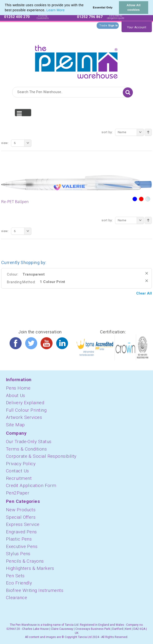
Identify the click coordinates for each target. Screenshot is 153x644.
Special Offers (21, 517)
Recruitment (19, 478)
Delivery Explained (25, 403)
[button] (66, 11)
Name (131, 132)
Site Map (15, 425)
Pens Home (18, 388)
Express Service (23, 524)
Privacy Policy (21, 464)
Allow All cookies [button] (134, 7)
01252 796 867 (90, 17)
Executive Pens (22, 546)
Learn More (56, 10)
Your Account (137, 27)
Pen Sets (15, 576)
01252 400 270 (17, 17)
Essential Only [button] (103, 7)
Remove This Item (147, 273)
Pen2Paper (18, 493)
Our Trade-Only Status (29, 442)
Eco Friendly (19, 583)
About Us (16, 395)
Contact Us (18, 471)
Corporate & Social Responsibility (41, 456)
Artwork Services (24, 417)
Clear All (144, 293)
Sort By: (107, 132)
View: (5, 143)
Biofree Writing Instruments (35, 590)
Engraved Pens (21, 532)
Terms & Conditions (26, 449)
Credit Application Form (31, 485)
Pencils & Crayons (25, 561)
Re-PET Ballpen (15, 202)
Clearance (17, 598)
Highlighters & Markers (30, 568)
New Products (21, 510)
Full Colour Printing (26, 410)
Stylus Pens (18, 554)
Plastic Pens (19, 539)
